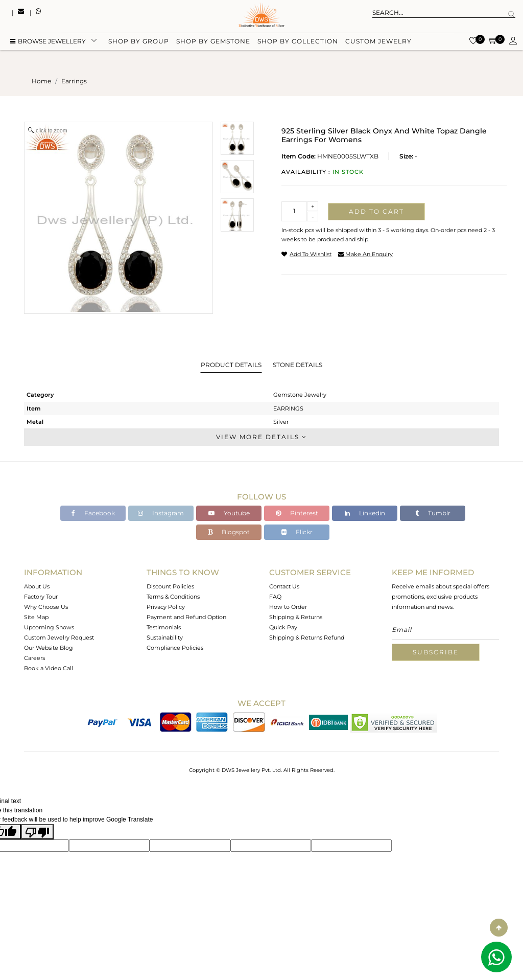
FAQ (275, 597)
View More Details (261, 437)
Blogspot (229, 532)
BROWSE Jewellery (48, 42)
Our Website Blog (49, 648)
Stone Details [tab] (298, 365)
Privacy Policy (166, 607)
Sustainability (165, 637)
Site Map (36, 617)
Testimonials (164, 627)
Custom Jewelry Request (59, 637)
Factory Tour (41, 597)
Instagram (161, 513)
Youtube (229, 513)
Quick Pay (283, 627)
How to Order (288, 607)
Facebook (93, 513)
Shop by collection (298, 42)
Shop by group (139, 42)
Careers (34, 658)
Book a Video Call (49, 668)
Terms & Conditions (173, 597)
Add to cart (376, 211)
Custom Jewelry (378, 42)
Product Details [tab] (231, 365)
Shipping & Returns (296, 617)
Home (41, 81)
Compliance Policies (175, 648)
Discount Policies (170, 586)
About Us (37, 586)
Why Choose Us (46, 607)
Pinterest (297, 513)
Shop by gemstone (213, 42)
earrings (74, 81)
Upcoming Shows (49, 627)
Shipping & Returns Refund (307, 637)
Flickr (297, 532)
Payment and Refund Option (186, 617)
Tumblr (433, 513)
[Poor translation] (37, 832)
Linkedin (365, 513)
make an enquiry (365, 254)
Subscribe (436, 652)
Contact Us (284, 586)
